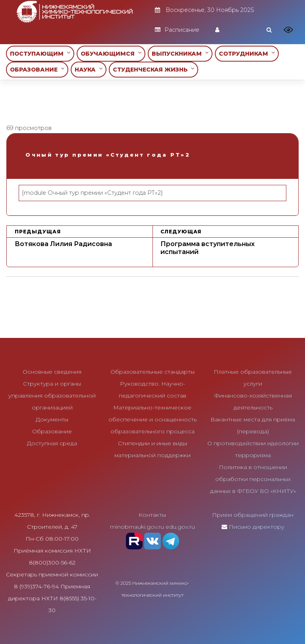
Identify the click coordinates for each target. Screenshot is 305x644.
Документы (52, 419)
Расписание (177, 30)
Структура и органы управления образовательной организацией (52, 396)
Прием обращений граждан (253, 515)
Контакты (152, 515)
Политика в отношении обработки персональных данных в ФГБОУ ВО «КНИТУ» (253, 479)
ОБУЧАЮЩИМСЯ (111, 53)
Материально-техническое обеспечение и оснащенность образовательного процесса (152, 419)
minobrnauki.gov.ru (137, 527)
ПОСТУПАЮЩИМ (40, 53)
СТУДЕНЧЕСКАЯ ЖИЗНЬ (153, 69)
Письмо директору (257, 527)
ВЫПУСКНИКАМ (180, 53)
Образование (52, 431)
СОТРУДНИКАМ (247, 53)
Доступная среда (52, 443)
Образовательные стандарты (152, 372)
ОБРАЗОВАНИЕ (37, 69)
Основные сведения (52, 372)
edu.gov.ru (180, 527)
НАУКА (89, 69)
